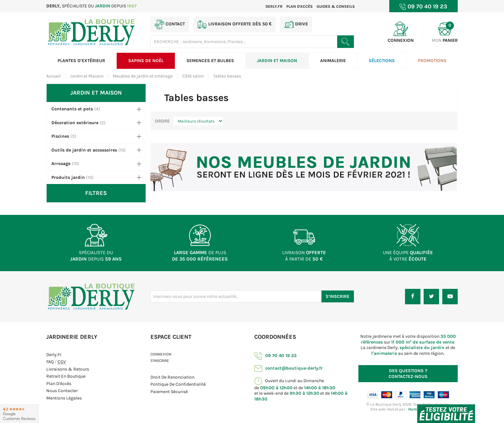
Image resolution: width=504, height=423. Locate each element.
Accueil (54, 76)
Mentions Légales (64, 398)
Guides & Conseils (336, 6)
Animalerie (333, 61)
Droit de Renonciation (172, 377)
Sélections (382, 61)
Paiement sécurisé (169, 392)
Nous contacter (62, 391)
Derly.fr (274, 6)
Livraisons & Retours (68, 369)
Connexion (161, 354)
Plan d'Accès (59, 384)
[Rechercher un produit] (345, 42)
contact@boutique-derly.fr (288, 368)
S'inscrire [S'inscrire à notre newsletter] (337, 296)
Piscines (60, 136)
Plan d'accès (300, 6)
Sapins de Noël (146, 61)
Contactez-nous (408, 374)
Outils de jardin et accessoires (84, 150)
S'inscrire (160, 361)
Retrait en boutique (66, 376)
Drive (296, 24)
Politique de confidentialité (178, 384)
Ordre (162, 121)
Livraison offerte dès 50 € (234, 24)
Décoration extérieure (75, 123)
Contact (170, 24)
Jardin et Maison (277, 61)
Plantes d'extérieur (81, 61)
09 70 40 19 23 (275, 356)
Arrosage (61, 164)
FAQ (50, 362)
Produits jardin (68, 177)
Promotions (432, 61)
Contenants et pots (72, 109)
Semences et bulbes (210, 61)
